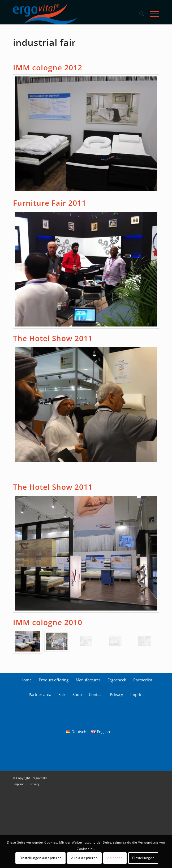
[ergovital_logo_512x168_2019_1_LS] (72, 14)
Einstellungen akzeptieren (40, 858)
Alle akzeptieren (84, 858)
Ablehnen (115, 858)
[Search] (139, 14)
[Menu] (152, 14)
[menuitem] (139, 14)
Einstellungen (143, 858)
